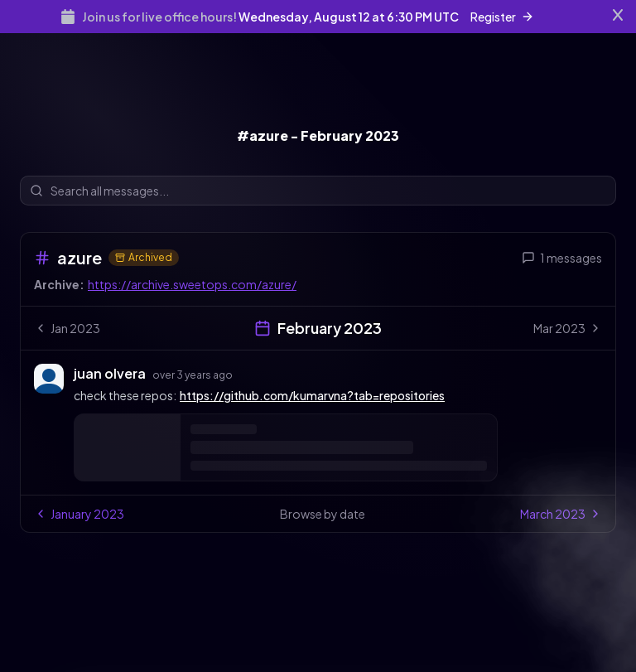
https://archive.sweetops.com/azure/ (192, 284)
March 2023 (561, 514)
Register (502, 17)
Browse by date (323, 514)
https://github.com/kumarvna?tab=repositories (312, 395)
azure (79, 257)
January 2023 (79, 514)
